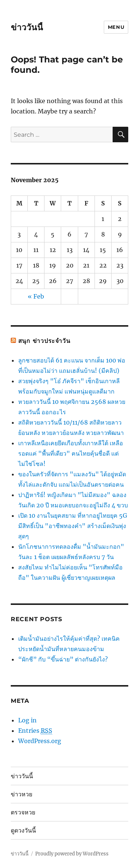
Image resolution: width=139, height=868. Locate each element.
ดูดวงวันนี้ (23, 830)
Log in (27, 720)
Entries (35, 731)
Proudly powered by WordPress (72, 854)
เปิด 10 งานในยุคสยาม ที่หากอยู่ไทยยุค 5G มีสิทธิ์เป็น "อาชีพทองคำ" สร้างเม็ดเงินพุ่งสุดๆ (73, 526)
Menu (116, 27)
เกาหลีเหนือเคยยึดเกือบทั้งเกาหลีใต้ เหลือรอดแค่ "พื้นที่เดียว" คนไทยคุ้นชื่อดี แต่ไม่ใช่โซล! (71, 453)
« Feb (36, 296)
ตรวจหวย (23, 812)
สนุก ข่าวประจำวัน (44, 341)
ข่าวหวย (21, 794)
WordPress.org (40, 741)
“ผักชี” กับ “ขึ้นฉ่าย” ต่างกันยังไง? (63, 659)
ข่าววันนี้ (27, 27)
